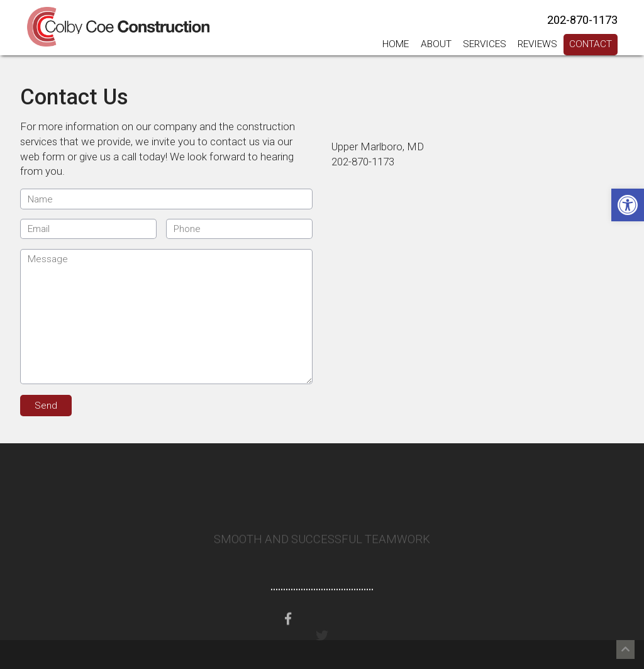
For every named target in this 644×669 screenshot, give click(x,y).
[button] (628, 205)
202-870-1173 (582, 20)
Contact (591, 44)
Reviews (537, 44)
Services (485, 44)
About (436, 44)
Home (396, 44)
